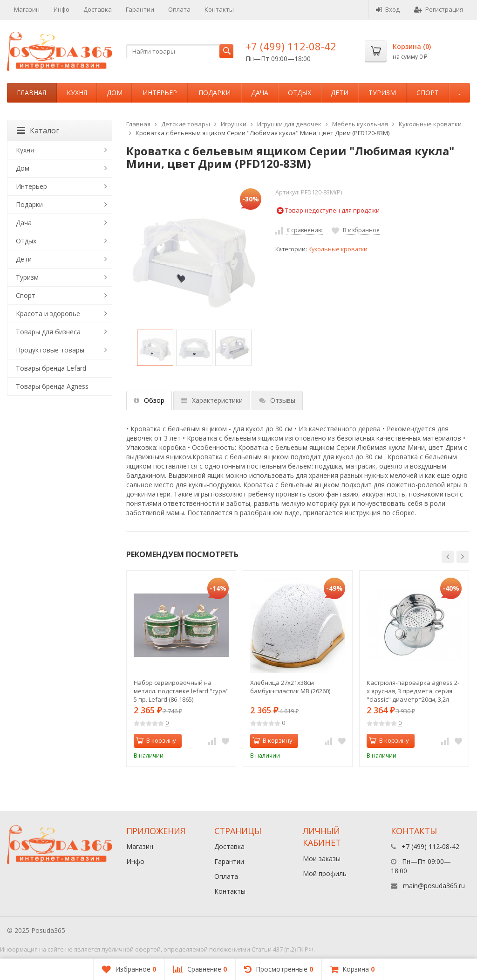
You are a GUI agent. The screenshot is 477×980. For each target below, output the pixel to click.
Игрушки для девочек (289, 124)
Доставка (98, 9)
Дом (115, 93)
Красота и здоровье (48, 314)
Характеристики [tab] (212, 400)
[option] (155, 348)
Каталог (38, 131)
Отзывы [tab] (277, 400)
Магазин (27, 9)
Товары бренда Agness (52, 386)
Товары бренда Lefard (51, 368)
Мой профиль (325, 873)
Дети (340, 93)
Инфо (61, 9)
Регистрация (439, 9)
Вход (388, 9)
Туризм (382, 93)
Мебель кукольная (360, 124)
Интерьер (160, 93)
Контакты (219, 9)
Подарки (215, 93)
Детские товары (186, 124)
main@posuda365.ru (434, 886)
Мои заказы (322, 859)
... (460, 93)
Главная (31, 93)
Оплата (179, 9)
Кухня (77, 93)
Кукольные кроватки (430, 124)
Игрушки (234, 124)
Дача (260, 93)
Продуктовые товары (50, 350)
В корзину (156, 740)
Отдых (300, 93)
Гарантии (140, 9)
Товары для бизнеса (48, 332)
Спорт (428, 93)
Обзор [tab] (149, 400)
